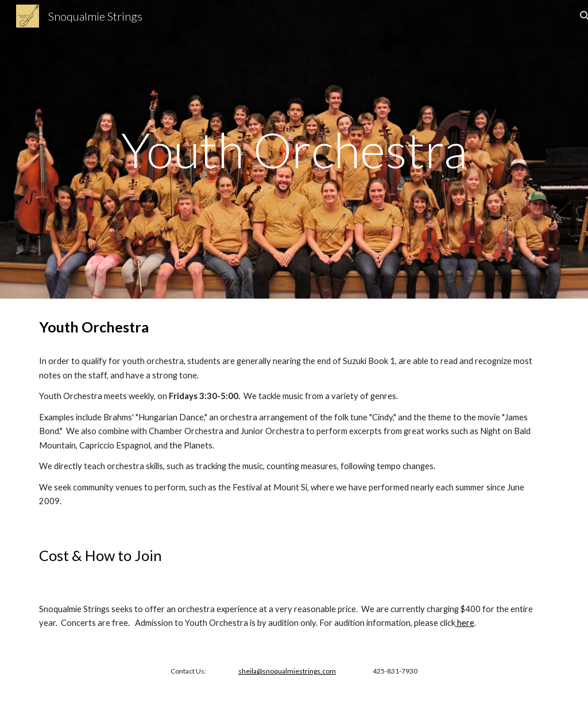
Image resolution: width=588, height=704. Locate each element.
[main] (294, 149)
